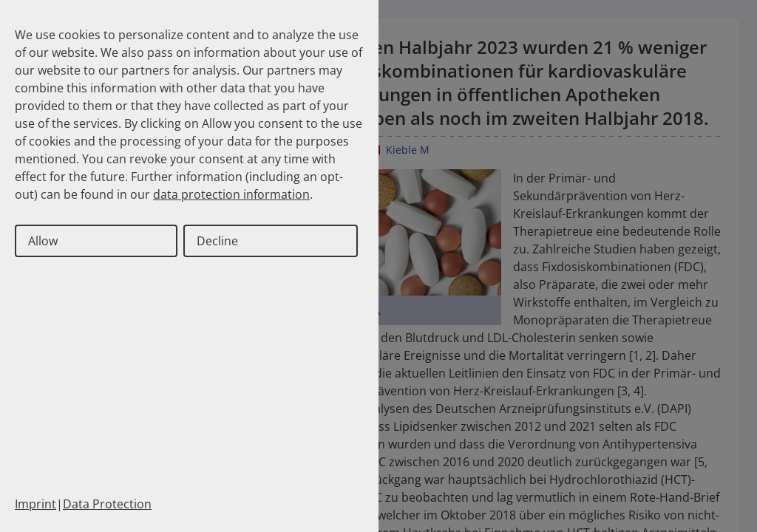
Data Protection (107, 504)
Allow (43, 241)
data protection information (231, 194)
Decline (217, 241)
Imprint (35, 504)
